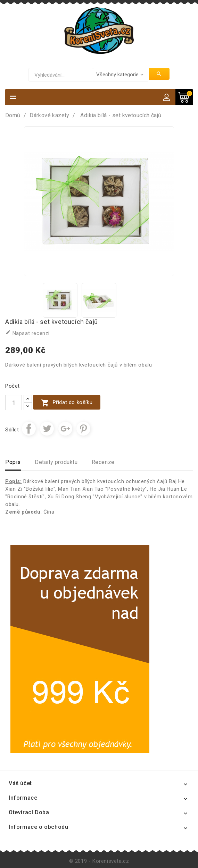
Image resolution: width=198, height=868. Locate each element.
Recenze (103, 462)
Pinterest (83, 429)
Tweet (47, 429)
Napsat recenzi (27, 333)
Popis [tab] (13, 462)
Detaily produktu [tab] (56, 462)
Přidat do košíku (67, 403)
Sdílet (29, 429)
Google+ (65, 429)
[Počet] (14, 403)
